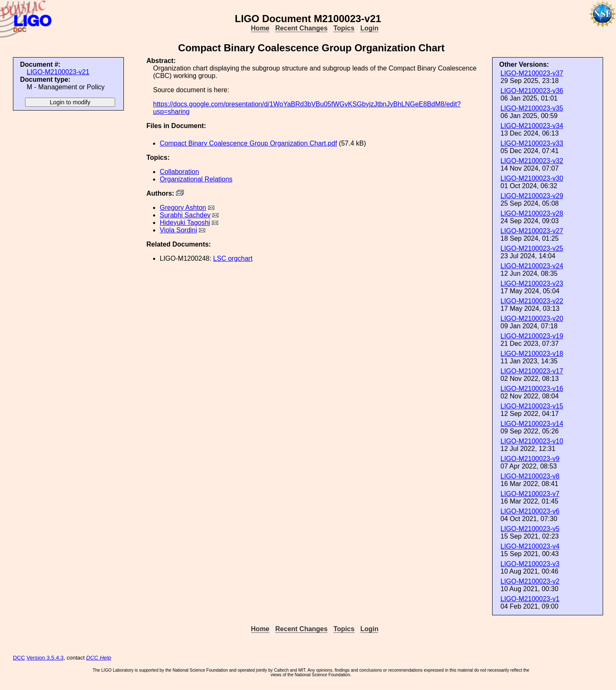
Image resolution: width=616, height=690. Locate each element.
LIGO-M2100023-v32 (532, 161)
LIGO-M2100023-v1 (530, 599)
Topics (344, 28)
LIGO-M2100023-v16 (532, 389)
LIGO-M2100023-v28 (532, 213)
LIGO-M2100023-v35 (532, 108)
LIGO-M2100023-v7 (530, 494)
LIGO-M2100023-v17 (532, 371)
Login (370, 28)
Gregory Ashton (183, 208)
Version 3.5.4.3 (45, 658)
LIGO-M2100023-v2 (530, 581)
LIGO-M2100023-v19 (532, 336)
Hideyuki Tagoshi (185, 223)
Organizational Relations (196, 179)
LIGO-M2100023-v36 (532, 91)
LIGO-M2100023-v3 (530, 564)
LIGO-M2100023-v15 (532, 406)
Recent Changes (301, 28)
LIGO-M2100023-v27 (532, 231)
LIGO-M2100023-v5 (530, 529)
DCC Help (99, 658)
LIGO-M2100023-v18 (532, 354)
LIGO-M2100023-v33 (532, 143)
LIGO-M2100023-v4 (530, 546)
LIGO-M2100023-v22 (532, 301)
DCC (19, 658)
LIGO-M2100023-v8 (530, 476)
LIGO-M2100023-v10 (532, 441)
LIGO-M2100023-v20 (532, 319)
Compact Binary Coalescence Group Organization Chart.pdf (248, 143)
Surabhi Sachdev (185, 215)
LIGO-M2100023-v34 (532, 126)
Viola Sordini (179, 230)
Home (260, 28)
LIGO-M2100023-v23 (532, 283)
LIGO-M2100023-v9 (530, 459)
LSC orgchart (233, 258)
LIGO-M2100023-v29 (532, 196)
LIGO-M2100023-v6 (530, 511)
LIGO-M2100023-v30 (532, 178)
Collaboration (179, 172)
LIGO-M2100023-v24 (532, 266)
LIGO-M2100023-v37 (532, 73)
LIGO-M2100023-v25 (532, 248)
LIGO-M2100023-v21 (58, 72)
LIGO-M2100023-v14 (532, 424)
